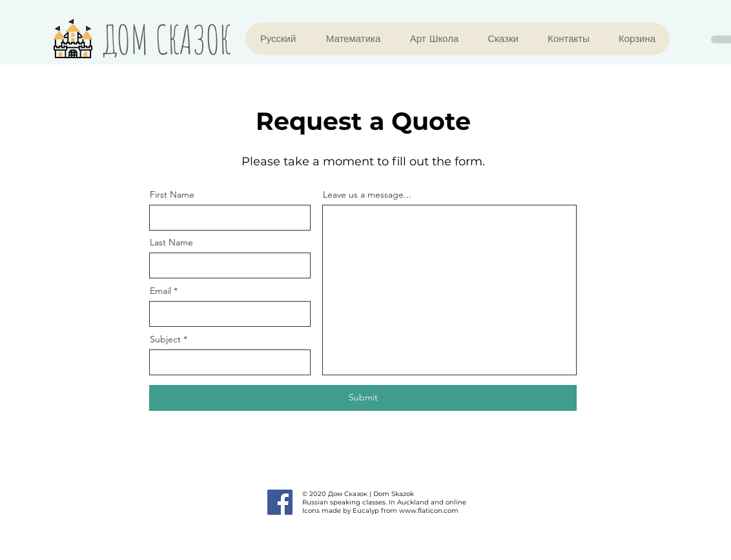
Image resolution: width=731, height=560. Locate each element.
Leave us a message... (367, 194)
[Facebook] (280, 502)
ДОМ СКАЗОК (167, 39)
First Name (172, 194)
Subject (165, 339)
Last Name (171, 242)
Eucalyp (366, 511)
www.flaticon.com (429, 511)
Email (160, 291)
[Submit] (363, 398)
